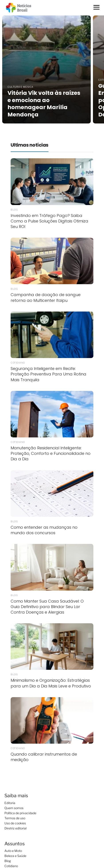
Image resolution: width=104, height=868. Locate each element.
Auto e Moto (13, 851)
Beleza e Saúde (15, 856)
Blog (8, 861)
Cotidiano (11, 866)
